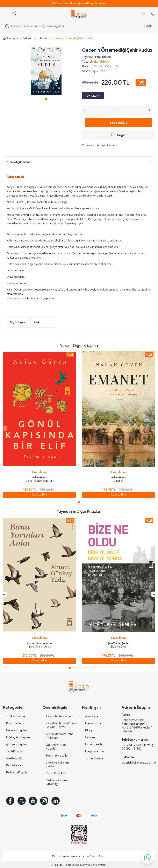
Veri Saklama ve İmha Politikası (60, 736)
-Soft (57, 865)
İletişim (90, 737)
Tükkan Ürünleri (16, 716)
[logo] (79, 14)
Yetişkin (28, 38)
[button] (46, 99)
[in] (56, 801)
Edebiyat (43, 38)
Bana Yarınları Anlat (118, 647)
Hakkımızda (93, 723)
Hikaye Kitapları (17, 730)
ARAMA (148, 26)
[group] (46, 71)
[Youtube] (33, 801)
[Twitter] (22, 801)
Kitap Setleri (14, 723)
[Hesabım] (152, 14)
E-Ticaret (67, 865)
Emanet (119, 481)
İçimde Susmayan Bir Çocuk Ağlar (39, 647)
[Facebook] (10, 801)
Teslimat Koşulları (57, 755)
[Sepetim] (143, 14)
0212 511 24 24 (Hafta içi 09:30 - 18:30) (138, 747)
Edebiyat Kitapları (18, 737)
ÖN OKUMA (93, 96)
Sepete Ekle (119, 123)
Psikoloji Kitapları (18, 772)
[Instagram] (44, 801)
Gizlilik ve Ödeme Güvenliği (57, 782)
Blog (88, 730)
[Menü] (6, 14)
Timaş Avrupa (94, 758)
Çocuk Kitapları (17, 744)
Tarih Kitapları (15, 751)
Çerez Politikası (56, 773)
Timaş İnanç (103, 57)
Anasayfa (10, 38)
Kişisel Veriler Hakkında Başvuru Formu (61, 725)
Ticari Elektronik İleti (59, 716)
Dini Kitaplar (14, 765)
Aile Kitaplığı (14, 758)
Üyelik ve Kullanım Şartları (57, 764)
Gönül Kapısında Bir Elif (40, 481)
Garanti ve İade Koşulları (56, 746)
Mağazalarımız (95, 751)
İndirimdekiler (94, 744)
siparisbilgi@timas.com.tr (138, 762)
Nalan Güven (100, 61)
